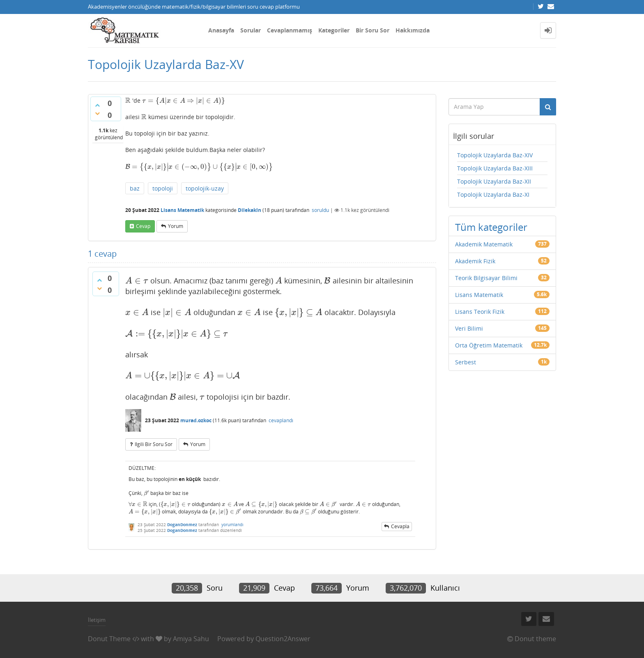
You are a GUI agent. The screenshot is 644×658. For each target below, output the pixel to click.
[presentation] (128, 100)
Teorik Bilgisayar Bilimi (486, 278)
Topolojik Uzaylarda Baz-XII (494, 181)
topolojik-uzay (205, 188)
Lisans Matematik (182, 210)
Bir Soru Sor (373, 30)
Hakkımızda (413, 30)
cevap (143, 226)
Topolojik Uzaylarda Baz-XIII (495, 168)
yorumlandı (232, 525)
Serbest (466, 362)
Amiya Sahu (191, 639)
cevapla (400, 526)
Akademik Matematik (484, 244)
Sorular (251, 30)
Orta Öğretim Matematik (489, 345)
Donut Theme (109, 639)
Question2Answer (283, 639)
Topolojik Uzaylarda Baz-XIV (495, 155)
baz (135, 188)
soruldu (320, 210)
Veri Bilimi (469, 328)
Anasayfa (221, 30)
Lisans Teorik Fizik (480, 312)
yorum (176, 226)
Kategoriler (334, 30)
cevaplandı (281, 420)
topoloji (163, 188)
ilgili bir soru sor (154, 444)
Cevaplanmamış (290, 30)
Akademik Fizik (475, 261)
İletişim (97, 620)
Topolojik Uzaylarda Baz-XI (493, 194)
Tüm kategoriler (491, 227)
